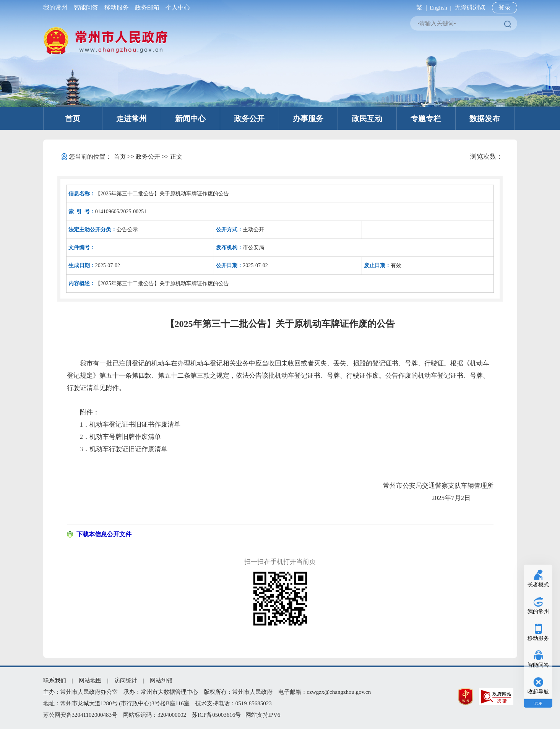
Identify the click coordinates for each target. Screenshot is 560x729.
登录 (505, 7)
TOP (538, 703)
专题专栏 (426, 119)
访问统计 (126, 680)
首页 (73, 119)
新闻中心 (190, 119)
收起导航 (538, 692)
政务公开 (249, 119)
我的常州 (57, 7)
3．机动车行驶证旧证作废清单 (124, 449)
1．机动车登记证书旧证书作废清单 (130, 425)
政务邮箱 (147, 7)
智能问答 (86, 7)
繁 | (420, 7)
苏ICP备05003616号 (216, 715)
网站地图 (90, 680)
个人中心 (176, 7)
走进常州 (131, 119)
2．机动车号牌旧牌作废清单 (121, 437)
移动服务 (117, 7)
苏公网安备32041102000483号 (80, 715)
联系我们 (55, 680)
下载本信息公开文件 (104, 534)
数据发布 (485, 119)
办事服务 (308, 119)
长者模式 (538, 585)
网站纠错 (161, 680)
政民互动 (367, 119)
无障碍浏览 (470, 7)
